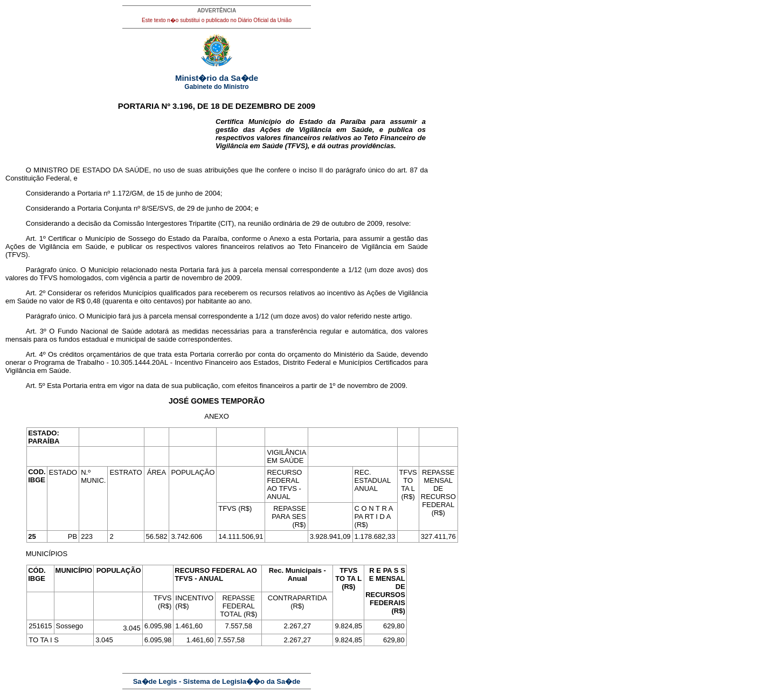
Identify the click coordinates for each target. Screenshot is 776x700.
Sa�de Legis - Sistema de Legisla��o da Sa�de (217, 681)
